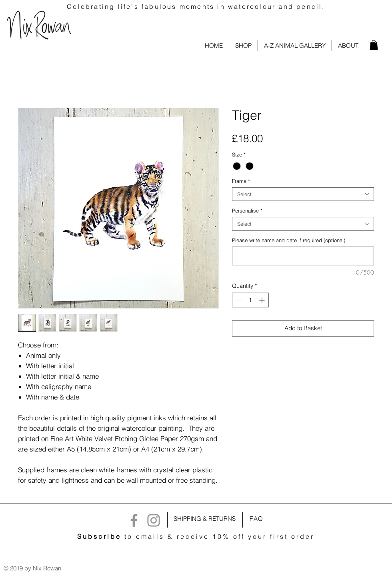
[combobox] (303, 194)
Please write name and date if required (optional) (289, 240)
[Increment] (263, 300)
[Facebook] (134, 520)
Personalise (247, 211)
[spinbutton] (250, 300)
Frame (241, 181)
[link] (374, 45)
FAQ (257, 519)
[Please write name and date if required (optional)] (303, 256)
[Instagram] (154, 520)
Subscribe (99, 536)
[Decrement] (238, 300)
